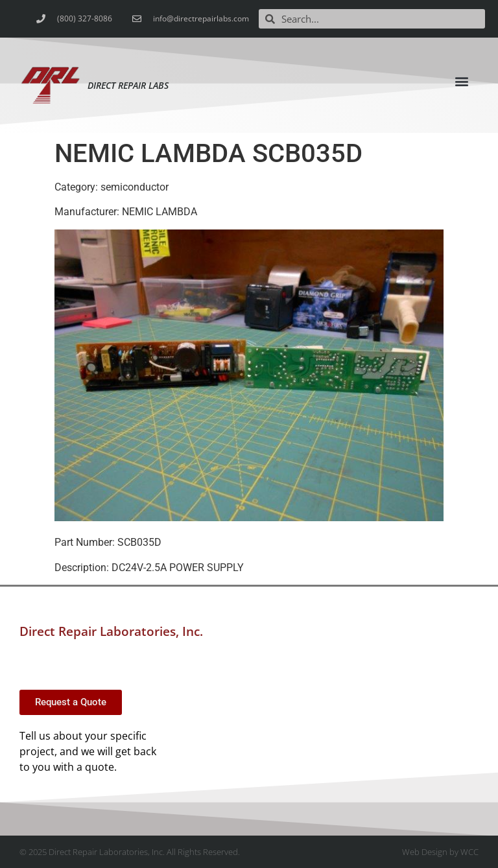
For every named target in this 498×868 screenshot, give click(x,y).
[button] (462, 81)
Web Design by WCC (440, 852)
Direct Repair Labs (128, 85)
